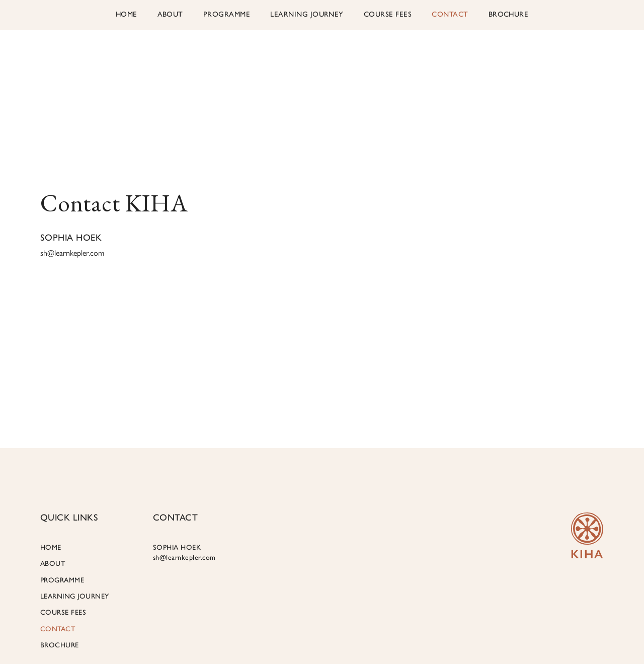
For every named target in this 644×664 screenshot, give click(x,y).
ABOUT (170, 14)
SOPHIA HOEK (184, 552)
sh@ (72, 253)
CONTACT (450, 14)
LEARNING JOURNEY (307, 14)
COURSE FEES (388, 14)
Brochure (509, 14)
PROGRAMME (227, 14)
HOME (127, 14)
